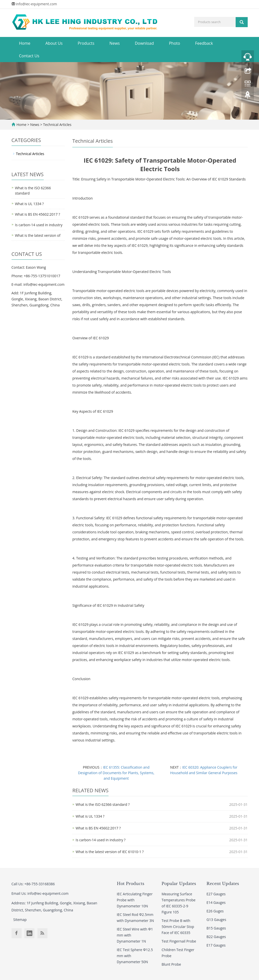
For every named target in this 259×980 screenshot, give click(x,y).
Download (144, 43)
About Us (54, 43)
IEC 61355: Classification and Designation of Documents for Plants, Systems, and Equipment (116, 773)
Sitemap (20, 920)
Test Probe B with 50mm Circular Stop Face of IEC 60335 (178, 927)
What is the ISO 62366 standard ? (103, 804)
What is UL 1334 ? (90, 816)
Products (86, 43)
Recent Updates (223, 883)
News (115, 43)
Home (25, 43)
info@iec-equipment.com (36, 4)
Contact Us (29, 56)
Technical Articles (57, 125)
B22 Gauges (216, 937)
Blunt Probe (171, 964)
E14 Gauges (216, 902)
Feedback (204, 43)
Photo (174, 43)
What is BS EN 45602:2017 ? (98, 828)
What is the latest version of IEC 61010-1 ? (110, 852)
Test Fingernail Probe (179, 941)
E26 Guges (215, 911)
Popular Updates (179, 883)
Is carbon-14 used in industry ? (101, 840)
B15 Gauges (216, 928)
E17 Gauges (216, 945)
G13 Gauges (216, 920)
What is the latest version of (38, 235)
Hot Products (131, 883)
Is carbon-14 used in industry (39, 225)
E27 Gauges (216, 894)
